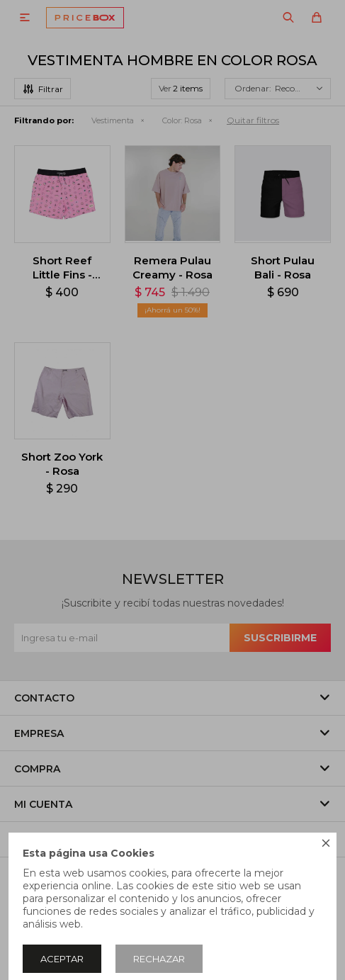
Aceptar (62, 959)
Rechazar (159, 959)
